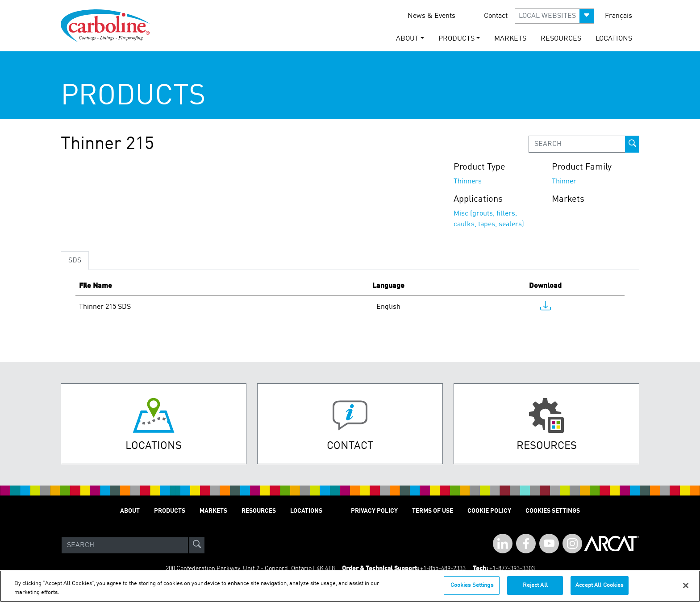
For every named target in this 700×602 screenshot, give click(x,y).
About (130, 511)
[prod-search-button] (632, 144)
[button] (554, 16)
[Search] (125, 545)
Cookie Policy (489, 511)
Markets (510, 39)
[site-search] (197, 545)
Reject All (535, 585)
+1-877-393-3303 (512, 569)
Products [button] (456, 39)
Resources (561, 39)
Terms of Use (433, 511)
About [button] (407, 39)
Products (170, 511)
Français (619, 16)
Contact (496, 16)
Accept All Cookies (599, 585)
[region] (350, 586)
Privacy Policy (374, 511)
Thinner (564, 182)
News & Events (431, 16)
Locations (614, 39)
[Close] (686, 585)
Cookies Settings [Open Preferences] (553, 511)
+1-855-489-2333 (443, 569)
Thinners (468, 182)
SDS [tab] (75, 261)
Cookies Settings (472, 585)
